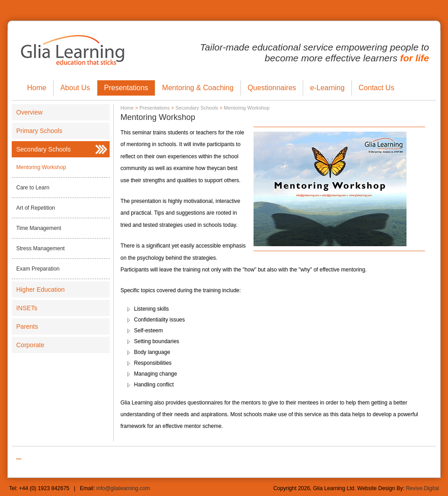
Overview (29, 112)
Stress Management (40, 248)
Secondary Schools (44, 149)
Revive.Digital (423, 488)
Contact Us (376, 88)
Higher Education (40, 289)
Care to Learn (33, 188)
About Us (75, 88)
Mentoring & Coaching (198, 88)
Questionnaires (272, 88)
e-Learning (327, 88)
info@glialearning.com (123, 488)
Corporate (30, 345)
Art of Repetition (36, 208)
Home (37, 88)
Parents (27, 326)
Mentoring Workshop (41, 167)
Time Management (39, 228)
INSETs (27, 308)
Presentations (126, 88)
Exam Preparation (38, 269)
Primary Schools (39, 131)
